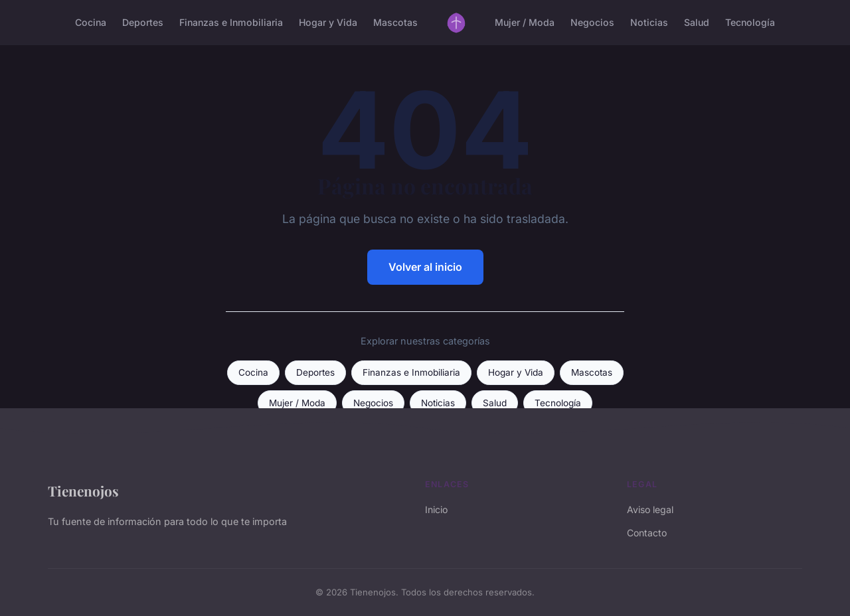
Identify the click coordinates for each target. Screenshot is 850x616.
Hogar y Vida (328, 22)
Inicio (436, 509)
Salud (697, 22)
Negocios (592, 22)
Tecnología (750, 22)
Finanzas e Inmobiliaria (231, 22)
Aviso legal (650, 509)
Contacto (647, 533)
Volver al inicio (425, 267)
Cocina (91, 22)
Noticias (649, 22)
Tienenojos (83, 491)
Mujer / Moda (525, 22)
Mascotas (395, 22)
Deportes (143, 22)
